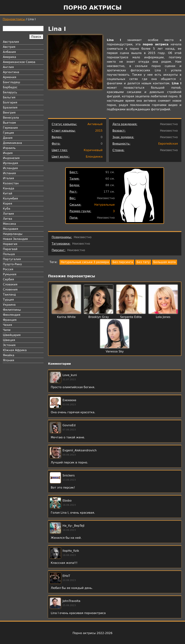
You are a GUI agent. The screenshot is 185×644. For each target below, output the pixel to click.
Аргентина (11, 72)
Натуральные (104, 205)
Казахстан (11, 183)
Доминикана (12, 143)
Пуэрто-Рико (12, 264)
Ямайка (9, 355)
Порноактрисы (14, 19)
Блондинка (94, 157)
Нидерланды (13, 234)
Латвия (8, 214)
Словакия (10, 284)
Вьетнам (9, 123)
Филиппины (12, 310)
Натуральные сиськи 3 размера (85, 262)
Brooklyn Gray (99, 317)
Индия (8, 153)
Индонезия (11, 158)
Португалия (12, 259)
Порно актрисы (92, 8)
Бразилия (10, 108)
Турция (8, 300)
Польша (9, 254)
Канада (8, 188)
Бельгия (9, 97)
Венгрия (9, 113)
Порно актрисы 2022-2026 (92, 633)
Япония (8, 360)
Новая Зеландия (15, 239)
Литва (8, 219)
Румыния (10, 274)
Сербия (8, 279)
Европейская (168, 144)
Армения (10, 77)
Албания (9, 52)
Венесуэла (11, 118)
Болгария (10, 102)
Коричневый (93, 150)
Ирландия (10, 163)
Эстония (9, 345)
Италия (8, 178)
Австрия (9, 47)
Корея (8, 204)
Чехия (7, 325)
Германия (10, 128)
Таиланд (9, 295)
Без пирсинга (123, 262)
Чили (7, 330)
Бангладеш (11, 82)
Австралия (11, 42)
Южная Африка (15, 350)
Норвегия (10, 244)
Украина (9, 305)
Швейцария (12, 335)
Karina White (66, 317)
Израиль (9, 148)
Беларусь (10, 92)
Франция (10, 320)
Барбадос (10, 87)
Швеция (9, 340)
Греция (8, 133)
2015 (99, 131)
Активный (95, 124)
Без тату (143, 262)
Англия (8, 67)
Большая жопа (165, 262)
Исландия (10, 168)
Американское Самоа (19, 62)
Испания (9, 173)
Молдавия (10, 229)
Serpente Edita (131, 317)
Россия (8, 269)
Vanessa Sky (115, 351)
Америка (9, 57)
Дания (8, 138)
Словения (10, 290)
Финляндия (12, 315)
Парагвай (10, 249)
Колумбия (10, 199)
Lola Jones (163, 317)
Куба (7, 209)
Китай (8, 193)
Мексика (9, 224)
